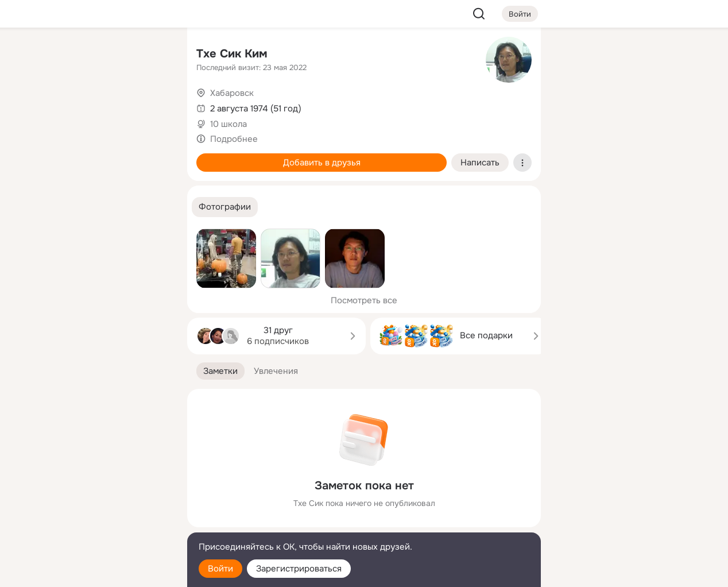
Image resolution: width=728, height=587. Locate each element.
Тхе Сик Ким (232, 54)
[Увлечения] (102, 55)
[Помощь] (52, 207)
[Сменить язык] (102, 523)
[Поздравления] (102, 156)
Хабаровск (232, 93)
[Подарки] (52, 156)
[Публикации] (52, 106)
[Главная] (52, 55)
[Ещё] (102, 498)
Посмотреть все (364, 300)
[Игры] (153, 156)
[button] (225, 207)
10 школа (229, 124)
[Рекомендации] (102, 207)
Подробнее (234, 139)
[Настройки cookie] (102, 572)
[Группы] (153, 55)
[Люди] (102, 106)
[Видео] (153, 106)
